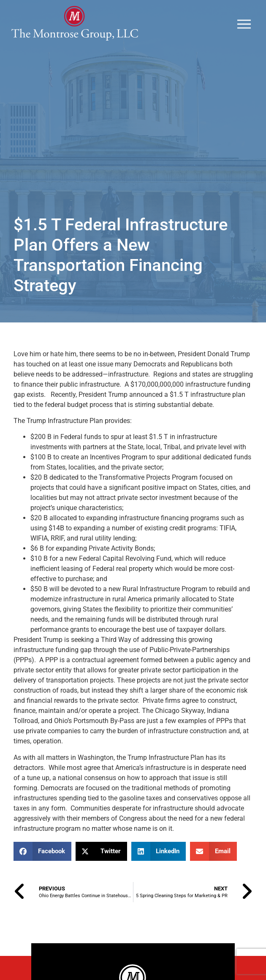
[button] (43, 851)
